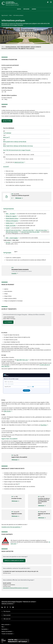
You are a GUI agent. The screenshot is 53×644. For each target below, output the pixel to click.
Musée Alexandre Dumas (12, 218)
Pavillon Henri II (10, 223)
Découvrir (26, 9)
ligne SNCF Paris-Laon (22, 360)
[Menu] (51, 2)
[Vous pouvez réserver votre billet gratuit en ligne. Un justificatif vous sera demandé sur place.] (8, 167)
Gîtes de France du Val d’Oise (13, 230)
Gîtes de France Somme (12, 232)
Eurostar (8, 242)
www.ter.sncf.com (19, 162)
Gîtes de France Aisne (41, 230)
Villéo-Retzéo (7, 411)
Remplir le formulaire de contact (14, 561)
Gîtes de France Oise (28, 230)
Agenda (34, 9)
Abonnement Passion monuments (20, 269)
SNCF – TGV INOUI (10, 214)
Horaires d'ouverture (11, 47)
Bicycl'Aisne (44, 425)
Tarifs (18, 47)
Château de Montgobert (12, 221)
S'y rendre (8, 322)
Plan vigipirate (22, 48)
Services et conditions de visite (10, 48)
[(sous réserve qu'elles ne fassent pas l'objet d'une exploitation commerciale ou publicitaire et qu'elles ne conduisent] (19, 484)
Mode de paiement (25, 47)
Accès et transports (36, 47)
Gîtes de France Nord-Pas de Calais (30, 232)
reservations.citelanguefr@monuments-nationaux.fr (16, 588)
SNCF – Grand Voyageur (12, 238)
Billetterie (7, 121)
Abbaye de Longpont (11, 216)
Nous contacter (30, 48)
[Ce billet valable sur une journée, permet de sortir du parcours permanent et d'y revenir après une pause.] (9, 137)
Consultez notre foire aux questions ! (11, 527)
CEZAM (8, 228)
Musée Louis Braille (11, 226)
